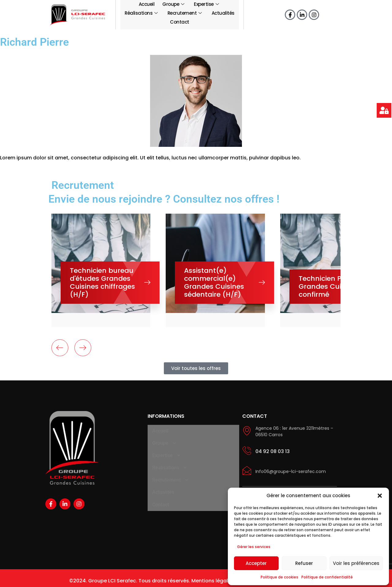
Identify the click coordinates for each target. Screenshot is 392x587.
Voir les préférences (356, 562)
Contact (211, 20)
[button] (380, 494)
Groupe (147, 7)
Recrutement (261, 7)
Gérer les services (254, 545)
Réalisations (218, 7)
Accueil (121, 7)
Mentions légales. (213, 575)
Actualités (298, 7)
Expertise (180, 7)
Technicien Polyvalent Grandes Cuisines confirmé (312, 283)
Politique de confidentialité (327, 576)
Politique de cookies (280, 576)
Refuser (304, 562)
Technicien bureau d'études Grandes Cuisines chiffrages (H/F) (79, 279)
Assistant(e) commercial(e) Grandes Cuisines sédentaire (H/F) (190, 279)
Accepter (256, 562)
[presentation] (36, 345)
